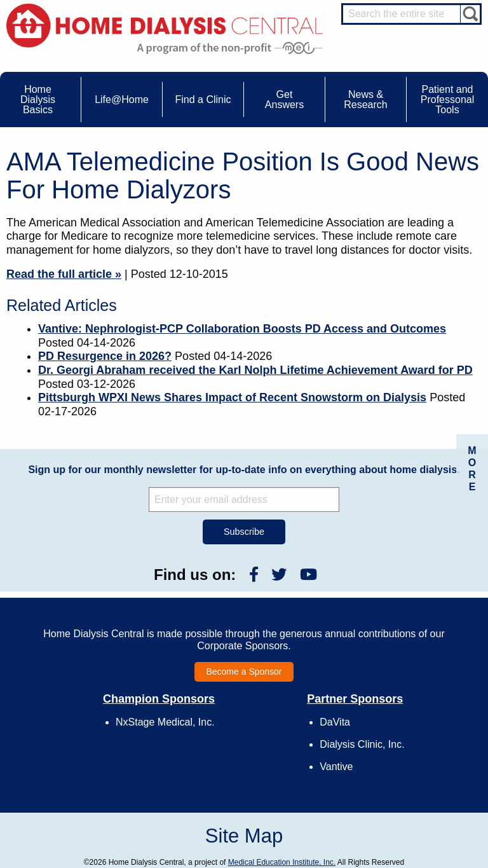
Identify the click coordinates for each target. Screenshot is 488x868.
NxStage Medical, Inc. (165, 722)
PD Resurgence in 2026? (105, 356)
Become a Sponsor (244, 672)
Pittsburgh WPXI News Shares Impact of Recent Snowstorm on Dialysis (232, 397)
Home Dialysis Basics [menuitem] (38, 100)
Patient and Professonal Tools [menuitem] (448, 100)
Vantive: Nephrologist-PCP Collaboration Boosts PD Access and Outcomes (242, 329)
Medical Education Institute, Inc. (282, 862)
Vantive (336, 767)
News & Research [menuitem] (365, 100)
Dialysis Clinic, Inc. (362, 744)
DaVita (335, 722)
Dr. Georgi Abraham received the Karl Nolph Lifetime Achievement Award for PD (255, 370)
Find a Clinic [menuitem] (203, 100)
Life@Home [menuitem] (122, 100)
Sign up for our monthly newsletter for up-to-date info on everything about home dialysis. (244, 470)
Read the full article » (64, 274)
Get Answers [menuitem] (284, 100)
